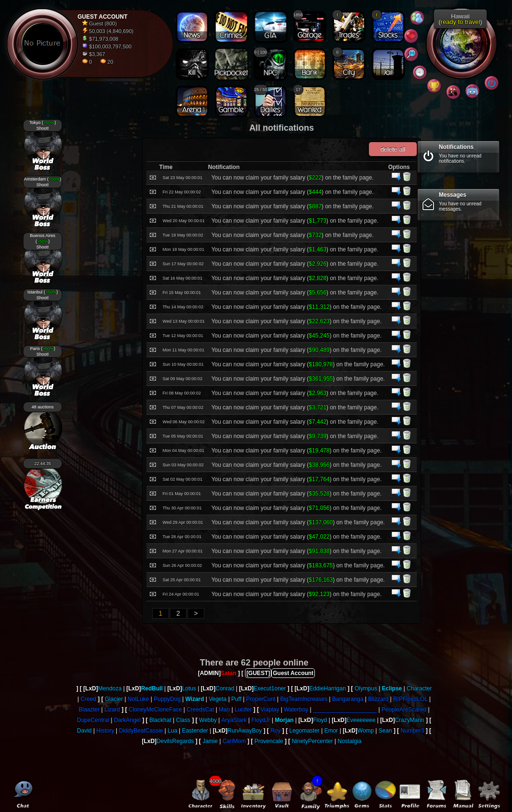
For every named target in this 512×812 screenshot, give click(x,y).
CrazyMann (409, 720)
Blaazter (89, 710)
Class (183, 720)
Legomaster (305, 731)
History (105, 731)
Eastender (195, 731)
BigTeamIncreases (304, 699)
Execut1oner (270, 688)
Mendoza (110, 688)
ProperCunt (261, 699)
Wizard (195, 699)
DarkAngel (127, 720)
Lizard (112, 710)
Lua (172, 731)
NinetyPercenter (312, 741)
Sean (385, 731)
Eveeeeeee (361, 720)
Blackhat (160, 720)
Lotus (189, 688)
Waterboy (296, 710)
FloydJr (261, 720)
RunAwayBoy (245, 731)
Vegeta (217, 699)
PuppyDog (167, 699)
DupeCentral (93, 720)
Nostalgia (350, 741)
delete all (393, 149)
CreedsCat (200, 710)
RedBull (152, 688)
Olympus (366, 688)
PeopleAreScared (404, 710)
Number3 (412, 731)
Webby (208, 720)
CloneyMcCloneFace (155, 710)
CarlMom (234, 741)
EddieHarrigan (328, 688)
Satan (228, 673)
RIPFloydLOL (411, 699)
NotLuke (139, 699)
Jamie (210, 741)
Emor (331, 731)
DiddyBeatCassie (141, 731)
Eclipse (392, 688)
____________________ (345, 710)
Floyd (320, 720)
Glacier (114, 699)
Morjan (284, 720)
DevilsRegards (175, 741)
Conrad (225, 688)
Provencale (269, 741)
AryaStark (234, 720)
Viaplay (270, 710)
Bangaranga (348, 699)
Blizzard (378, 699)
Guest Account (293, 673)
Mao (224, 710)
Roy (275, 731)
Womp (366, 731)
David (84, 731)
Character (419, 688)
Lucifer (243, 710)
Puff (236, 699)
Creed (88, 699)
